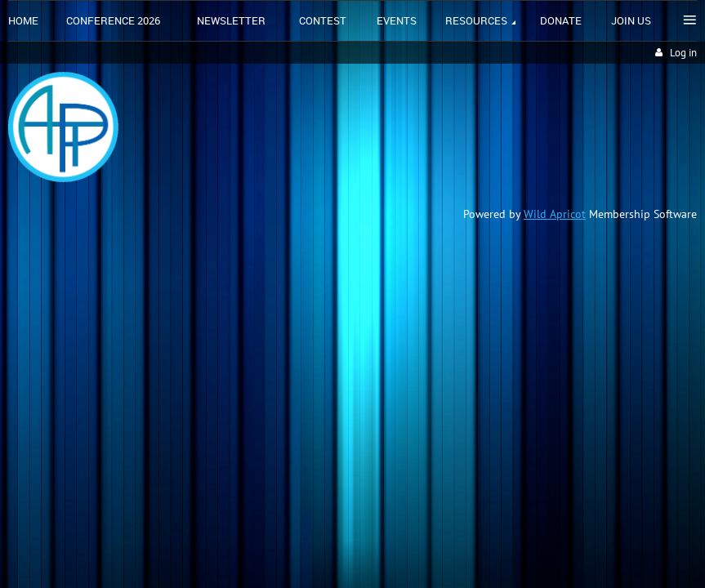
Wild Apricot (555, 214)
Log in (683, 53)
